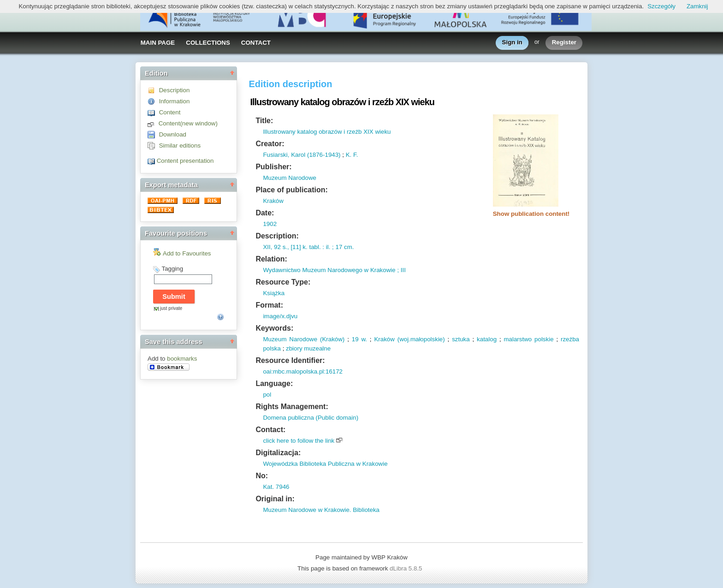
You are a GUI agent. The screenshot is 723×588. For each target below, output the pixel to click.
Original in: (275, 499)
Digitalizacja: (278, 453)
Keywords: (274, 328)
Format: (269, 305)
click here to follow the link (299, 441)
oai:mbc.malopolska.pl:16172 (303, 371)
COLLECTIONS (208, 43)
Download (173, 134)
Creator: (270, 144)
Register (564, 43)
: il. (326, 247)
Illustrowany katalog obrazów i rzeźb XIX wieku (327, 132)
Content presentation (185, 161)
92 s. (280, 247)
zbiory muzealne (308, 348)
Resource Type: (283, 282)
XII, (267, 247)
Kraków (273, 201)
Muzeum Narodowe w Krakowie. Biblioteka (321, 510)
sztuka (461, 339)
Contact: (270, 430)
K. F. (352, 155)
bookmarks (182, 359)
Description (175, 90)
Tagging (172, 269)
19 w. (359, 339)
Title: (264, 121)
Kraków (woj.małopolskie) (409, 339)
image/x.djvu (280, 316)
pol (267, 395)
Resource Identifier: (290, 360)
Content (170, 112)
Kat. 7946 (276, 487)
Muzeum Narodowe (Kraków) (304, 339)
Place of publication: (291, 190)
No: (262, 476)
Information (175, 101)
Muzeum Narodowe (290, 178)
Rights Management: (292, 407)
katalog (487, 339)
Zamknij (697, 6)
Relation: (271, 259)
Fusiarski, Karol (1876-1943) (302, 155)
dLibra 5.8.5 (407, 568)
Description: (277, 236)
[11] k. (298, 247)
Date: (265, 213)
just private (171, 308)
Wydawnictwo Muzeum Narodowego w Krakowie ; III (334, 270)
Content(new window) (188, 123)
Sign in (512, 43)
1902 (270, 224)
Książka (274, 293)
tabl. (314, 247)
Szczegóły (661, 6)
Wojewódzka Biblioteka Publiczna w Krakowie (325, 464)
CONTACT (256, 43)
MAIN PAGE (158, 43)
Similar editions (180, 146)
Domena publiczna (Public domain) (311, 418)
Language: (274, 383)
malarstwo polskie (528, 339)
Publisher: (273, 167)
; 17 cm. (342, 247)
